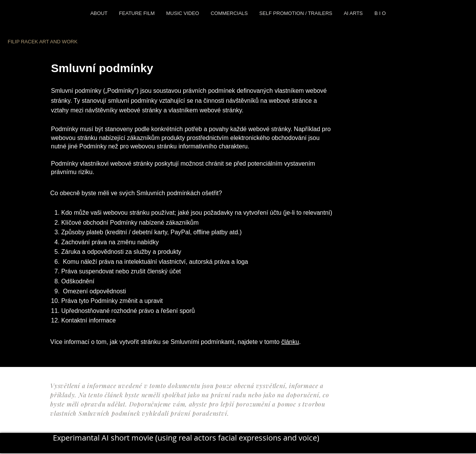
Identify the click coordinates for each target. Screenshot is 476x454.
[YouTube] (144, 446)
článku (290, 342)
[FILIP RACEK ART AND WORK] (51, 42)
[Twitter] (106, 446)
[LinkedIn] (125, 446)
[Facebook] (88, 446)
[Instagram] (69, 446)
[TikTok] (163, 446)
